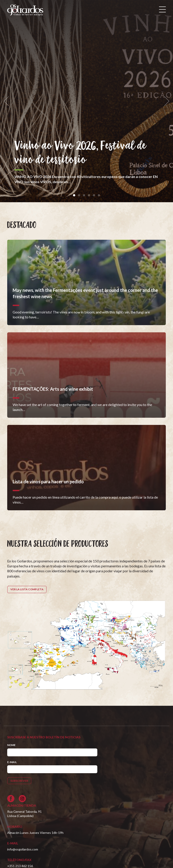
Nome (11, 745)
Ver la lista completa (27, 589)
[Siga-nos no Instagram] (22, 799)
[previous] (8, 101)
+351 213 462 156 (20, 866)
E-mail (12, 762)
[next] (165, 101)
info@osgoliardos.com (23, 849)
